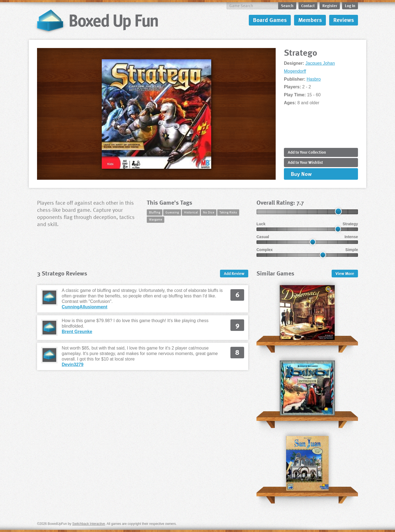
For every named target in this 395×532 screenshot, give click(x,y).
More (345, 273)
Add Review (234, 273)
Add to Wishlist (305, 162)
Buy (301, 174)
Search (287, 5)
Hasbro (314, 79)
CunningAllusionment (84, 307)
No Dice (209, 212)
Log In (350, 5)
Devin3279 (73, 364)
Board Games (270, 20)
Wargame (156, 219)
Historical (191, 212)
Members (310, 20)
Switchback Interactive (88, 524)
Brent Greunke (77, 332)
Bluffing (155, 212)
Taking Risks (228, 212)
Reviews (344, 20)
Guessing (172, 212)
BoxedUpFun (97, 21)
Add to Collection (307, 152)
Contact (308, 5)
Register (330, 5)
